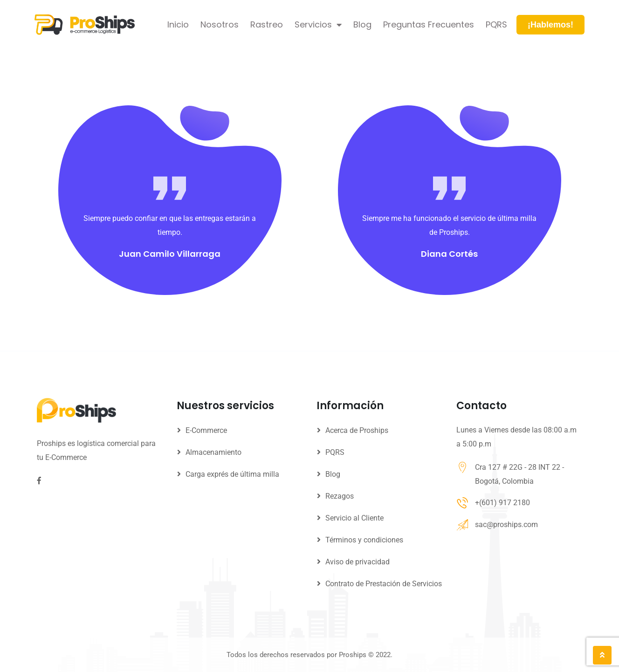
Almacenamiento (213, 452)
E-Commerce (206, 430)
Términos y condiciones (364, 540)
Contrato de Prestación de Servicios (384, 584)
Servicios (318, 25)
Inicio (178, 24)
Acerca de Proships (357, 430)
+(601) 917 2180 (502, 503)
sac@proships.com (506, 525)
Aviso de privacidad (358, 562)
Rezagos (340, 496)
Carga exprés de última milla (232, 474)
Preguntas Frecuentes (429, 24)
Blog (362, 24)
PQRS (496, 24)
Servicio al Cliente (354, 518)
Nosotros (220, 24)
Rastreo (267, 24)
